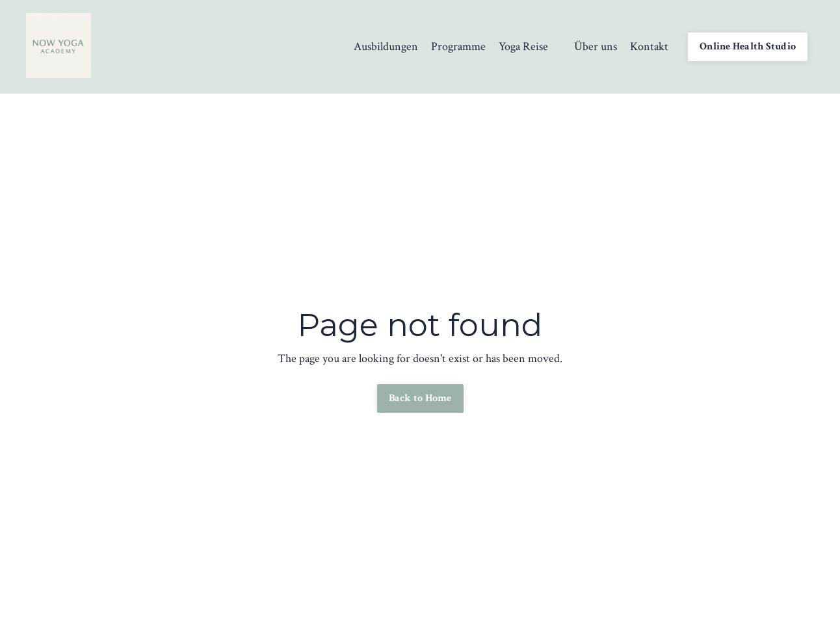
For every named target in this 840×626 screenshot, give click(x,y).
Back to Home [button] (420, 398)
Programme (458, 46)
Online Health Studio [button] (748, 46)
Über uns (596, 46)
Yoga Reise (523, 46)
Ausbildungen (386, 46)
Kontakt (649, 46)
